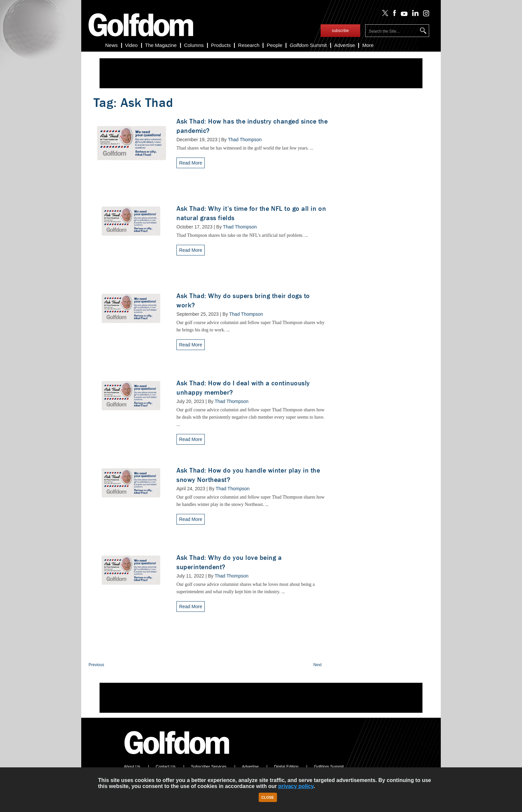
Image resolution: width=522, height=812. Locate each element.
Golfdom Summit (329, 767)
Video (131, 45)
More (368, 45)
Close (268, 797)
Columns (194, 45)
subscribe (340, 31)
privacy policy (296, 786)
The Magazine (161, 45)
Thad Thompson (245, 140)
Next (317, 665)
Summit (308, 45)
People (274, 45)
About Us (132, 767)
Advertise (345, 45)
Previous (96, 665)
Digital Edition (286, 767)
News (112, 45)
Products (221, 45)
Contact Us (166, 767)
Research (249, 45)
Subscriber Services (209, 767)
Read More (191, 163)
